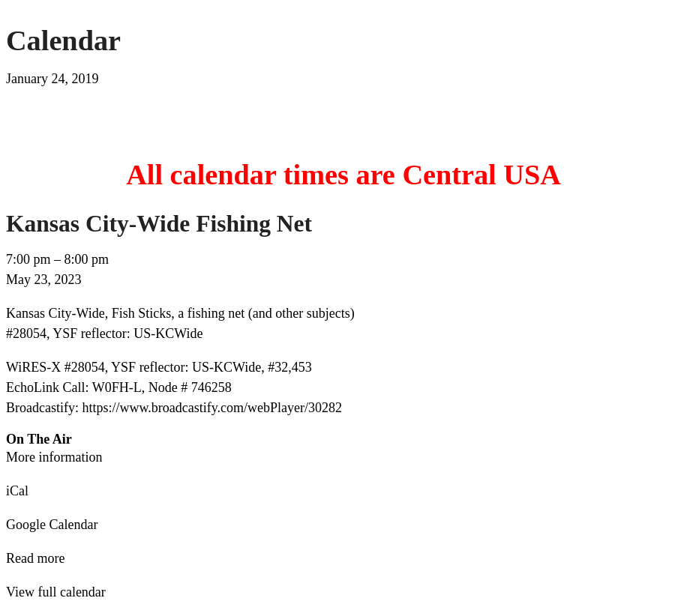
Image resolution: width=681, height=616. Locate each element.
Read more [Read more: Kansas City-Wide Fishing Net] (35, 558)
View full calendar (56, 592)
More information (54, 457)
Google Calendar (52, 525)
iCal (17, 491)
